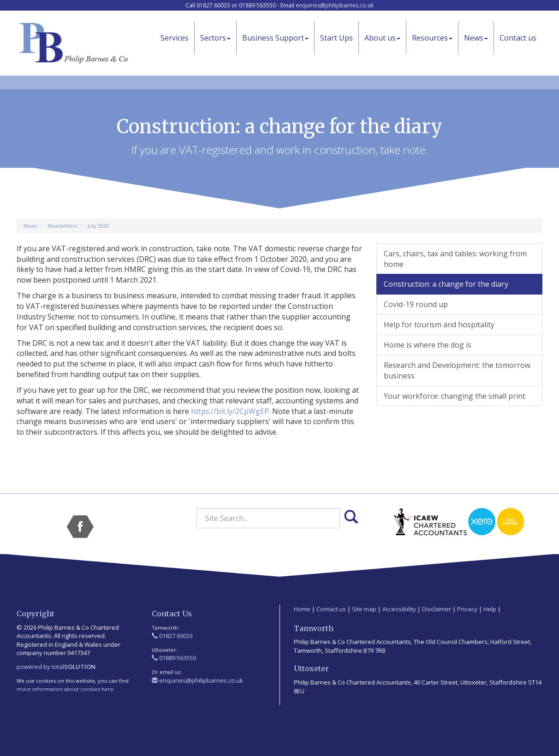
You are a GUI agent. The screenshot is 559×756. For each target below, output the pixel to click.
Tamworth (314, 628)
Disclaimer (437, 609)
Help (490, 609)
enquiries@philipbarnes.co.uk (335, 5)
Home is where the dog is (428, 345)
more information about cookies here (65, 689)
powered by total (56, 667)
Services (175, 38)
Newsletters (62, 226)
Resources (432, 38)
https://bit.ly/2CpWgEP (230, 411)
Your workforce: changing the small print (455, 396)
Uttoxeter (311, 668)
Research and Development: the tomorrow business (457, 370)
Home (302, 609)
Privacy (467, 609)
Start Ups (336, 38)
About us (382, 38)
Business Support (275, 38)
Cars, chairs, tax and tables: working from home (455, 259)
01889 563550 (174, 658)
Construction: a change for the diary (446, 284)
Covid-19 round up (416, 304)
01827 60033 (172, 636)
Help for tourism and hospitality (439, 325)
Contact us (518, 38)
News (476, 38)
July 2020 (98, 226)
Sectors (215, 38)
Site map (364, 609)
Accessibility (399, 609)
